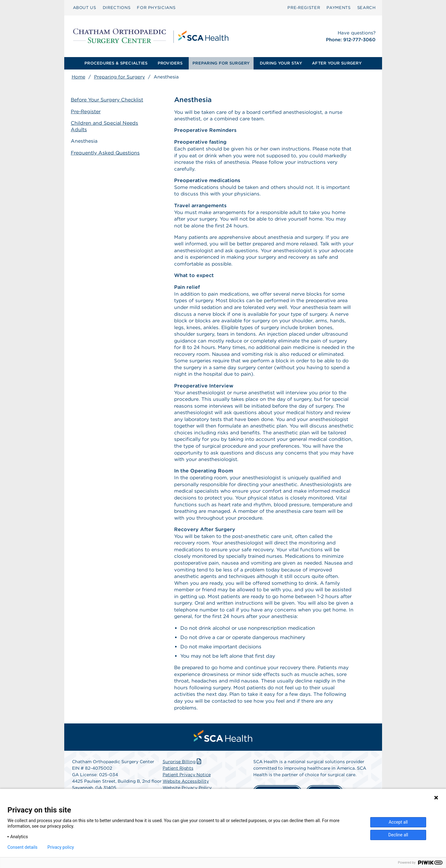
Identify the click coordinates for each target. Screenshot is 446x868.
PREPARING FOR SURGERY (221, 63)
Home (79, 77)
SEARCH (367, 8)
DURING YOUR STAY (281, 63)
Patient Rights (178, 779)
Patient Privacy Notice (187, 785)
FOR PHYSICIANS (156, 8)
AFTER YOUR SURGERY (337, 63)
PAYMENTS (338, 8)
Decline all (398, 835)
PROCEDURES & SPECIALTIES (116, 63)
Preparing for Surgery (119, 77)
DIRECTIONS (117, 8)
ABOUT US (85, 8)
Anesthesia (85, 141)
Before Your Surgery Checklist (108, 100)
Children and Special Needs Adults (105, 126)
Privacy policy (61, 847)
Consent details (23, 847)
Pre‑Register (304, 8)
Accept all (398, 822)
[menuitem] (85, 8)
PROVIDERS (170, 63)
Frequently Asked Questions (106, 152)
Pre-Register (87, 112)
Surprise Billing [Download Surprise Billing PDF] (183, 772)
